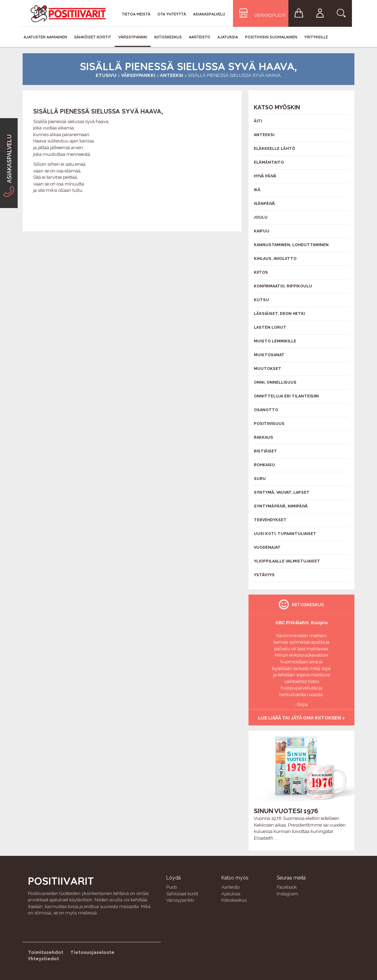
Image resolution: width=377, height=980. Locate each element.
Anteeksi (172, 75)
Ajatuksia (228, 37)
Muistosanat (269, 355)
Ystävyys (264, 575)
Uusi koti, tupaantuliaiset (285, 534)
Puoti (172, 887)
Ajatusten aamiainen (45, 37)
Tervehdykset (270, 520)
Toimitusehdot (46, 952)
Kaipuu (262, 231)
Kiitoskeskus (168, 37)
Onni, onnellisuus (275, 382)
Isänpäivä (264, 204)
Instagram (288, 894)
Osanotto (266, 410)
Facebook (287, 887)
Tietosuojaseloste (92, 952)
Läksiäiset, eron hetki (279, 314)
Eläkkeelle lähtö (274, 149)
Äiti (258, 121)
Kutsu (261, 300)
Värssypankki (133, 37)
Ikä (257, 190)
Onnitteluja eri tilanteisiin (286, 396)
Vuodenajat (267, 547)
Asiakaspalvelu (209, 14)
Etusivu (106, 75)
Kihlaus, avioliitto (275, 259)
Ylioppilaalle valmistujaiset (287, 561)
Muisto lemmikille (275, 341)
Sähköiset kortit (93, 37)
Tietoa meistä (136, 14)
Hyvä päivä (265, 176)
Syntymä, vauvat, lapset (282, 492)
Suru (260, 479)
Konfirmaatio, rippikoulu (283, 286)
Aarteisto (200, 37)
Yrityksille (316, 37)
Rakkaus (264, 437)
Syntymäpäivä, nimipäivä (281, 506)
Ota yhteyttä (172, 14)
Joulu (261, 217)
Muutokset (268, 369)
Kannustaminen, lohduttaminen (291, 245)
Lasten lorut (270, 327)
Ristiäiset (265, 451)
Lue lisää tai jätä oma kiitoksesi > (301, 718)
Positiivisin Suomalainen (271, 37)
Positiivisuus (269, 424)
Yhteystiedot (43, 959)
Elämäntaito (269, 162)
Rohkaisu (264, 465)
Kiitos (261, 272)
